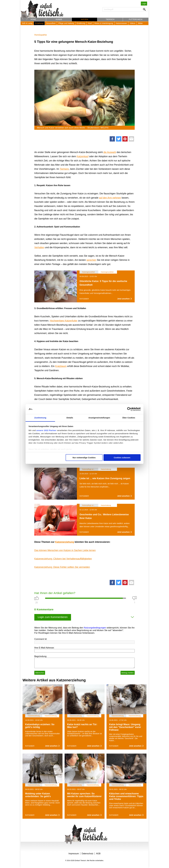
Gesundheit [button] (51, 23)
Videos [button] (133, 23)
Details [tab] (70, 418)
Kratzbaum (61, 366)
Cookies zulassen (122, 458)
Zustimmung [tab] (40, 418)
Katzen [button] (84, 19)
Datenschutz (87, 854)
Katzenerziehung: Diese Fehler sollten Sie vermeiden (62, 567)
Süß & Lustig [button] (27, 23)
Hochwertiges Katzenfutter (64, 321)
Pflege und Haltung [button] (66, 23)
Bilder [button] (140, 23)
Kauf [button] (90, 23)
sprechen (91, 260)
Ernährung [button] (81, 23)
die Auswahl (110, 152)
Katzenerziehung (65, 542)
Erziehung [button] (39, 23)
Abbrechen (40, 673)
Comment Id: (41, 639)
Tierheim (64, 169)
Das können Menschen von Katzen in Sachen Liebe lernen (65, 550)
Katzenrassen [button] (121, 23)
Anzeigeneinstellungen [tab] (99, 418)
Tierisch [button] (110, 19)
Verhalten (39, 247)
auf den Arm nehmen (110, 198)
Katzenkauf (83, 156)
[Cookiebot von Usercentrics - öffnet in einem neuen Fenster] (129, 409)
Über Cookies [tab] (129, 418)
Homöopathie (41, 35)
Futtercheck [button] (136, 19)
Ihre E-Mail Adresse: (44, 648)
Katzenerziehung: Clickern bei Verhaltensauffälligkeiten (63, 559)
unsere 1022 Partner (46, 430)
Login (144, 4)
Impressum (74, 854)
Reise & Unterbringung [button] (104, 23)
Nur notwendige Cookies (84, 458)
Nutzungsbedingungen (95, 628)
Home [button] (33, 19)
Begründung (40, 656)
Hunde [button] (59, 19)
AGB (98, 854)
